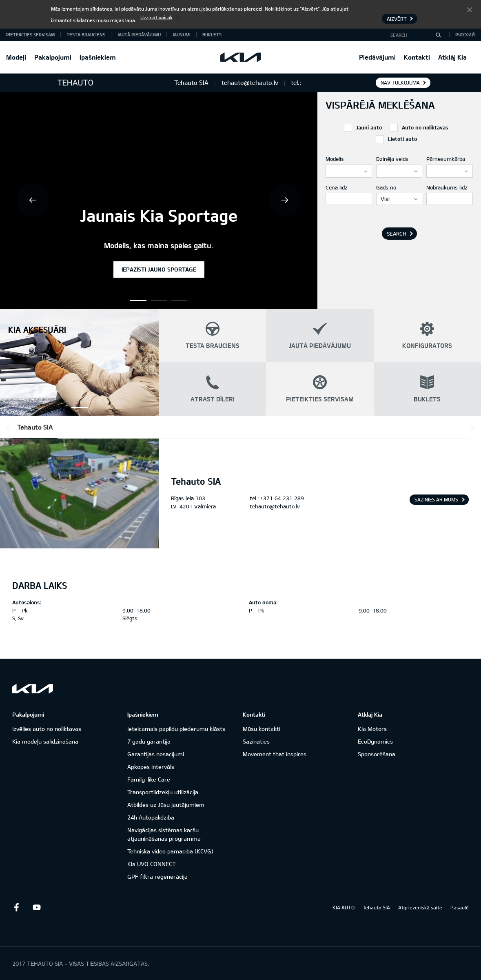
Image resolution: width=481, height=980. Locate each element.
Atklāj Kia (452, 57)
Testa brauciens (86, 35)
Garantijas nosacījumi (156, 754)
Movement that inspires (275, 754)
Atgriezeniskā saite (420, 907)
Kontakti (417, 57)
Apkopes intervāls (151, 767)
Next (285, 200)
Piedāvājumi (377, 57)
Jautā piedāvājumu (139, 35)
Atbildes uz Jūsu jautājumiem (166, 805)
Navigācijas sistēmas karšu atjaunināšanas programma (164, 834)
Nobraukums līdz (447, 187)
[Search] (438, 35)
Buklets (212, 35)
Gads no (386, 187)
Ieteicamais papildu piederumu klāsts (176, 729)
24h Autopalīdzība (151, 817)
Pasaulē (460, 907)
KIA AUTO (344, 907)
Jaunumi (181, 35)
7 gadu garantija (149, 741)
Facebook (16, 907)
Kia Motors (372, 729)
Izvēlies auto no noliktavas (47, 729)
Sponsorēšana (377, 754)
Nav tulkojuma (400, 82)
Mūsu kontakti (262, 729)
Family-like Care (149, 779)
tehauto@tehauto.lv (275, 506)
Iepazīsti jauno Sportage (159, 269)
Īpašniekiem (98, 57)
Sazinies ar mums (436, 499)
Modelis (335, 159)
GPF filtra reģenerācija (157, 876)
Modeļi (16, 57)
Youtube (37, 907)
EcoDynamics (375, 741)
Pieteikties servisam (30, 35)
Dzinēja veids (392, 159)
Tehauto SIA (35, 427)
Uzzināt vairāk (156, 17)
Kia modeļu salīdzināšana (45, 741)
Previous (33, 200)
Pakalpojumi (53, 57)
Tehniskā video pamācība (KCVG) (170, 851)
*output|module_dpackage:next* (471, 428)
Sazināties (256, 741)
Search (397, 234)
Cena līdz (337, 187)
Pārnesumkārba (446, 159)
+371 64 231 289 (282, 498)
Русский (465, 35)
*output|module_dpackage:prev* (10, 428)
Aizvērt (470, 9)
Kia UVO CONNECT (152, 864)
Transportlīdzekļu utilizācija (163, 792)
